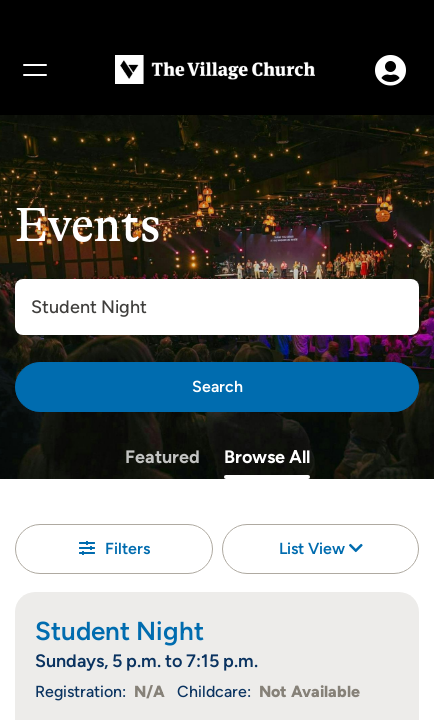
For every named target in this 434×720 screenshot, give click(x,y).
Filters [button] (114, 548)
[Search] (217, 387)
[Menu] (34, 70)
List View (321, 548)
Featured (162, 457)
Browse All (267, 457)
